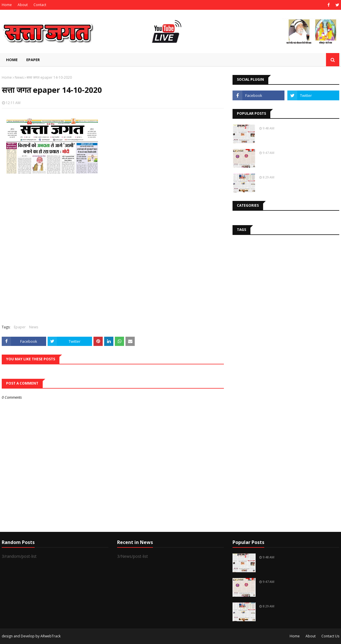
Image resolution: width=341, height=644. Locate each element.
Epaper (20, 327)
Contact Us (330, 636)
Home (7, 5)
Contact (40, 5)
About (23, 5)
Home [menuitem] (12, 60)
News (19, 77)
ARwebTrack (50, 636)
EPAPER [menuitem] (33, 60)
